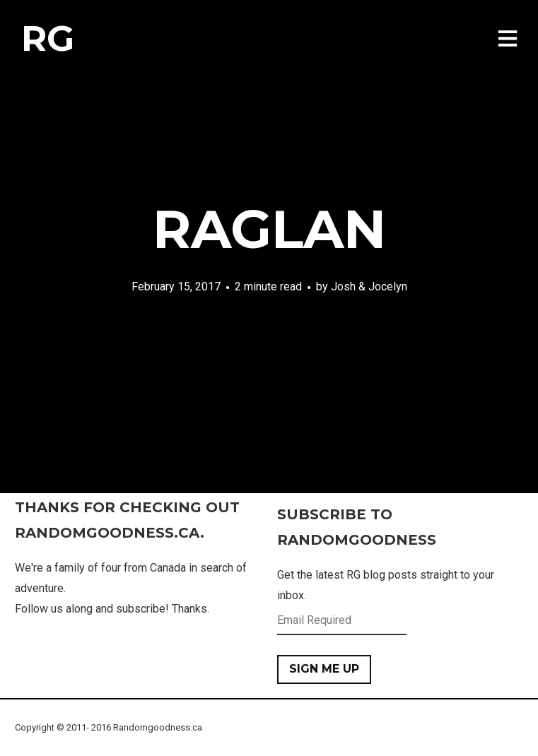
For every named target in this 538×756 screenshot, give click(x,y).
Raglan (269, 229)
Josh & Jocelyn (369, 287)
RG (48, 39)
